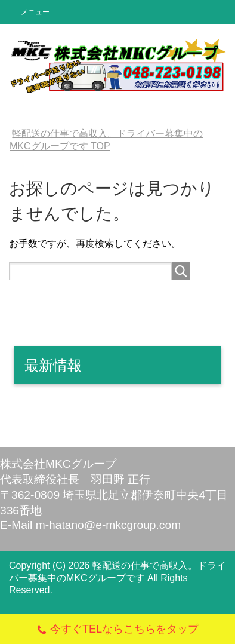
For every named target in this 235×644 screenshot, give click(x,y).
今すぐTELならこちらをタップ (117, 631)
